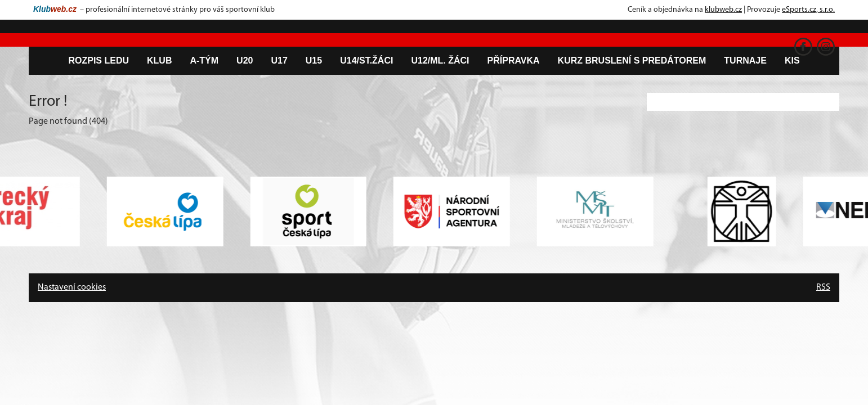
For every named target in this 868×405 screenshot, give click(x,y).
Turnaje (745, 60)
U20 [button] (245, 60)
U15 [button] (314, 60)
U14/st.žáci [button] (366, 60)
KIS (792, 60)
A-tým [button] (204, 60)
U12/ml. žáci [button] (440, 60)
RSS (823, 287)
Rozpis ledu (99, 60)
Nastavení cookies (72, 287)
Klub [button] (159, 60)
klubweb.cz (723, 10)
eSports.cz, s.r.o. (808, 10)
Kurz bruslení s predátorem (632, 60)
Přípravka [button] (514, 60)
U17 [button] (279, 60)
